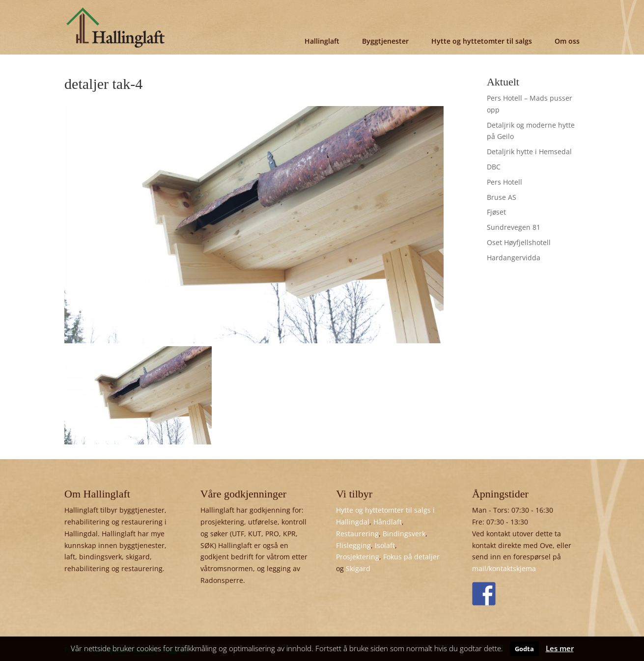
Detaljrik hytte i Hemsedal (529, 151)
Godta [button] (524, 649)
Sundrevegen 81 (514, 227)
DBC (494, 167)
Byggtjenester (385, 41)
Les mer (560, 648)
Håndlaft (388, 522)
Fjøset (496, 212)
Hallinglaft (322, 41)
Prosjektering (358, 557)
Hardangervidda (514, 258)
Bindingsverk (404, 534)
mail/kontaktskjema (504, 568)
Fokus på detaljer (411, 557)
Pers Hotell (504, 182)
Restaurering (357, 534)
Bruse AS (502, 197)
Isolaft (385, 545)
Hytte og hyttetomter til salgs (482, 41)
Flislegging (353, 545)
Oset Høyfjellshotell (519, 242)
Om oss (567, 41)
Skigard (358, 568)
